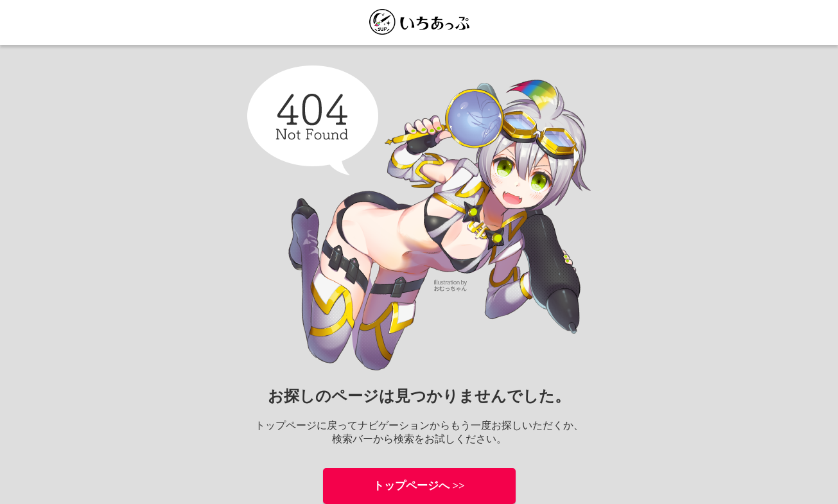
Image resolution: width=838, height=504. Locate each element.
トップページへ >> (419, 486)
